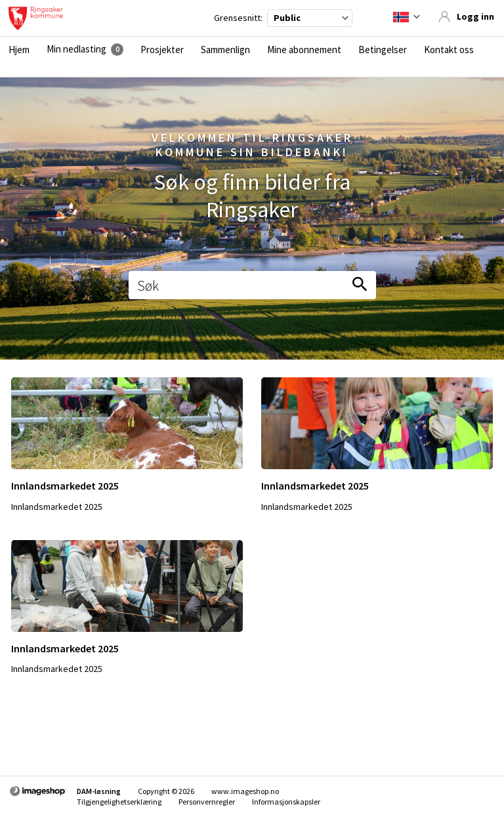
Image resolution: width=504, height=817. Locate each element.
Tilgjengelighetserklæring (119, 802)
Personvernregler (207, 802)
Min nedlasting (76, 49)
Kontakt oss (449, 50)
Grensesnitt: (238, 18)
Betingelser (383, 50)
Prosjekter (162, 50)
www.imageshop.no (245, 791)
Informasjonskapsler (286, 802)
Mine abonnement (304, 50)
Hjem (19, 50)
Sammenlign (225, 50)
